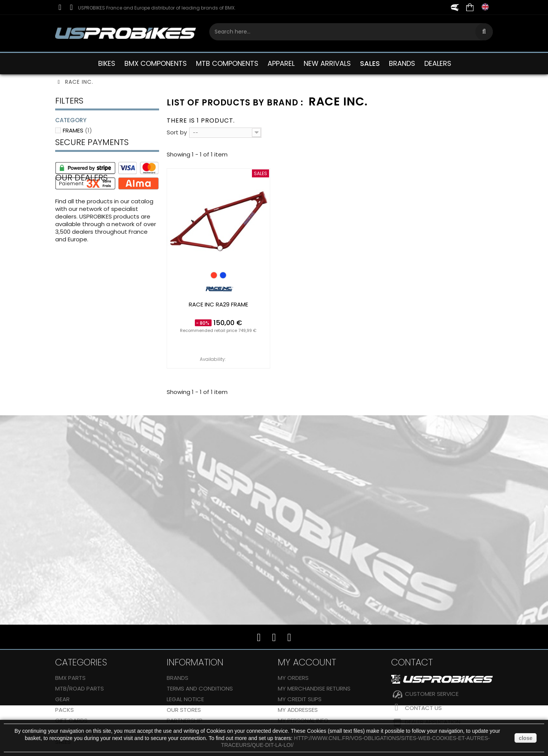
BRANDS (402, 63)
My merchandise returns (314, 688)
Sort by (177, 132)
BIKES (107, 63)
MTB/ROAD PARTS (80, 688)
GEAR (62, 699)
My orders (293, 678)
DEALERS (438, 63)
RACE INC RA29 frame (218, 305)
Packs (65, 710)
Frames (77, 130)
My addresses (298, 710)
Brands (178, 678)
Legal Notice (185, 699)
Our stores (184, 710)
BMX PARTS (70, 678)
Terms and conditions (200, 688)
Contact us (423, 708)
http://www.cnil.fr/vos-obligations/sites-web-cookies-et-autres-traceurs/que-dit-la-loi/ (355, 742)
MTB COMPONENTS (227, 63)
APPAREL (281, 63)
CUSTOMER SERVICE (432, 694)
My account (307, 662)
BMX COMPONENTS (156, 63)
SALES (370, 63)
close (526, 738)
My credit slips (300, 699)
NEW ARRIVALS (327, 63)
